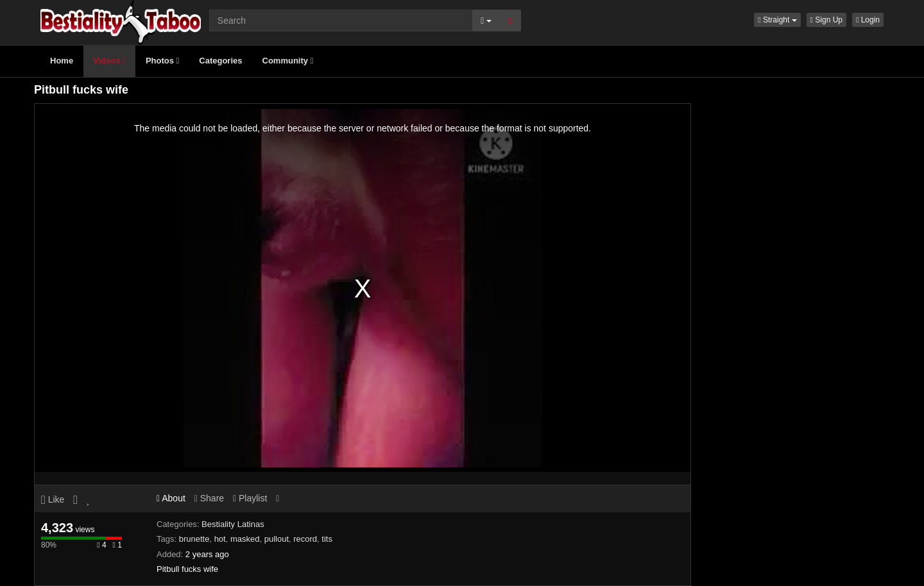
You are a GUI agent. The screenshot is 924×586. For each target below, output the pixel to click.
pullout (277, 539)
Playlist (250, 498)
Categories (220, 61)
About (171, 498)
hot (220, 539)
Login (868, 20)
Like (53, 499)
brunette (194, 539)
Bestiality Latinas (233, 524)
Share (209, 498)
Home (62, 61)
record (305, 539)
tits (327, 539)
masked (245, 539)
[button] (777, 20)
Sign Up (826, 20)
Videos (109, 61)
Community (288, 61)
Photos (162, 61)
